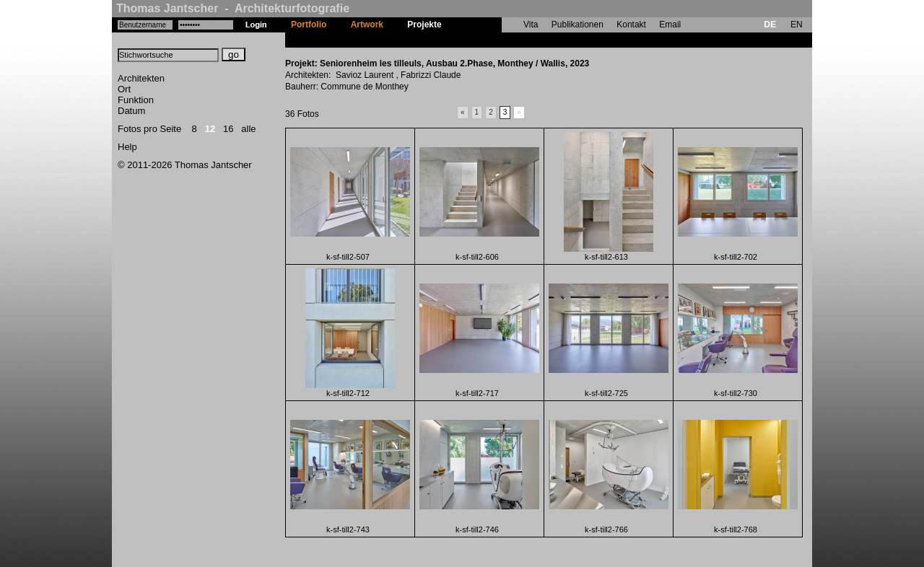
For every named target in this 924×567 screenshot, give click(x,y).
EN (797, 25)
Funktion (136, 100)
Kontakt (631, 25)
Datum (131, 111)
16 (228, 129)
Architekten (141, 78)
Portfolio (309, 25)
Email (670, 25)
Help (127, 147)
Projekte (424, 25)
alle (248, 129)
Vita (531, 25)
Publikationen (577, 25)
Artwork (367, 25)
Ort (124, 89)
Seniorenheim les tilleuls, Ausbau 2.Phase (540, 40)
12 (210, 129)
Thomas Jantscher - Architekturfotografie (233, 8)
